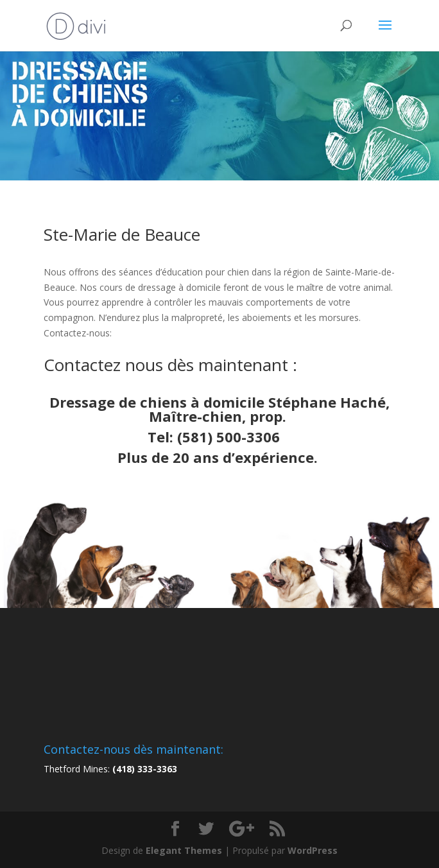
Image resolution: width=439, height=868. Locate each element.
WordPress (313, 850)
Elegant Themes (184, 850)
